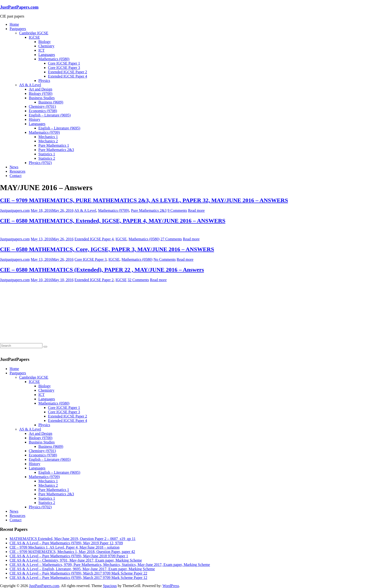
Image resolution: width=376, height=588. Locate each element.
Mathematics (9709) (44, 132)
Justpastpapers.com (15, 210)
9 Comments (177, 210)
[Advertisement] (36, 312)
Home (14, 24)
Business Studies (42, 98)
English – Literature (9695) (50, 115)
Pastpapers (18, 29)
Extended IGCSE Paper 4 (68, 76)
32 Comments (138, 280)
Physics (44, 81)
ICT (41, 50)
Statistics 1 (47, 154)
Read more (196, 210)
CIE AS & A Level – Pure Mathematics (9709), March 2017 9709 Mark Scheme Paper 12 (78, 578)
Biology (45, 42)
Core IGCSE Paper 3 (64, 68)
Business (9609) (51, 102)
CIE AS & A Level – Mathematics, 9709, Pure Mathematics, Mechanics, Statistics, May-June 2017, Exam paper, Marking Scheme (110, 565)
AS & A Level (30, 85)
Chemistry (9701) (42, 106)
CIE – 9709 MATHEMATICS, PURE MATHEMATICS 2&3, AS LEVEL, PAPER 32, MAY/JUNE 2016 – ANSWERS (144, 200)
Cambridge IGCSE (34, 33)
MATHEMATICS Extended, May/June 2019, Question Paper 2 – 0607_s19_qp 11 (73, 539)
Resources (18, 171)
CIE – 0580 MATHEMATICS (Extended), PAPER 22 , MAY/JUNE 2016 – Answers (102, 270)
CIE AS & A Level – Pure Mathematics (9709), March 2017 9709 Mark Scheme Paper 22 (78, 573)
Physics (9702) (40, 163)
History (35, 119)
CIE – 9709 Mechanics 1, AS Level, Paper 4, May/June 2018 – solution (65, 547)
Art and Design (41, 89)
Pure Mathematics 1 (54, 145)
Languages (47, 55)
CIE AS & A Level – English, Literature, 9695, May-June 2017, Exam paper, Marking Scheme (82, 569)
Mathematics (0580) (54, 59)
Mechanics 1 (48, 137)
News (14, 167)
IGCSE (34, 37)
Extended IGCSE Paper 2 (68, 72)
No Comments (165, 259)
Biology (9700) (41, 94)
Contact (16, 176)
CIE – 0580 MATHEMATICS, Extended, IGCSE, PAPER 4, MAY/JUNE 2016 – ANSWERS (113, 221)
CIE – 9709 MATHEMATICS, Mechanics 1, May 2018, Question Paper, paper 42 (72, 552)
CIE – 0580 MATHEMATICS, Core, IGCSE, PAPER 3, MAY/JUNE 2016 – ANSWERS (107, 249)
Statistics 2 (47, 158)
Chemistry (46, 46)
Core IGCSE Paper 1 (64, 63)
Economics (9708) (43, 111)
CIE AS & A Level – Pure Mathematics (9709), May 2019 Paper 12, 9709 (66, 543)
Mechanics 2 (48, 141)
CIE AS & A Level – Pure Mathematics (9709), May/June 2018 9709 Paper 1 (69, 556)
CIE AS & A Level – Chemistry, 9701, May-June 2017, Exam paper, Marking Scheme (76, 560)
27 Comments (171, 239)
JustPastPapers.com (19, 7)
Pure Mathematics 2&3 (56, 150)
